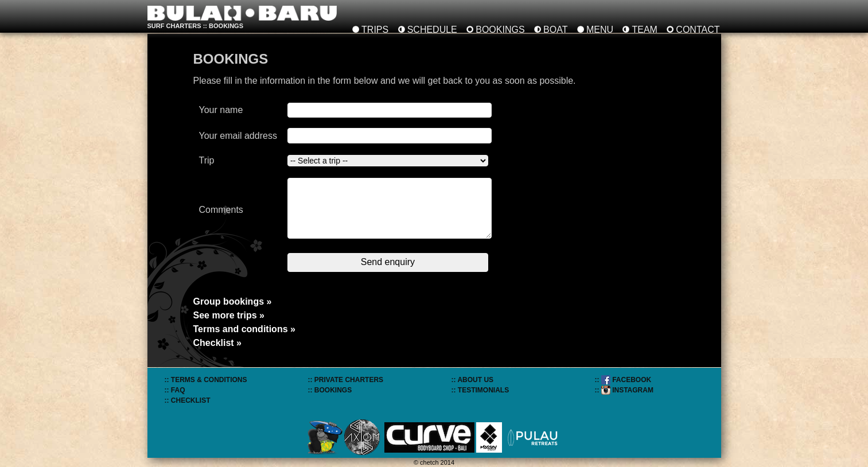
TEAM (644, 30)
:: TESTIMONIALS (480, 390)
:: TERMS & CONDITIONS (206, 380)
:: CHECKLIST (188, 400)
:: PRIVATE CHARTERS (346, 380)
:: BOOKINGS (330, 390)
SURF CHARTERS (174, 26)
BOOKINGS (500, 30)
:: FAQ (175, 390)
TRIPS (375, 30)
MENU (600, 30)
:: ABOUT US (473, 380)
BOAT (555, 30)
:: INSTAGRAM (624, 390)
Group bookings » (233, 301)
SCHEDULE (432, 30)
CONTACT (698, 30)
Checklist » (217, 343)
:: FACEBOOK (623, 380)
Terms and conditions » (244, 329)
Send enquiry (388, 262)
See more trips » (229, 315)
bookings (226, 26)
